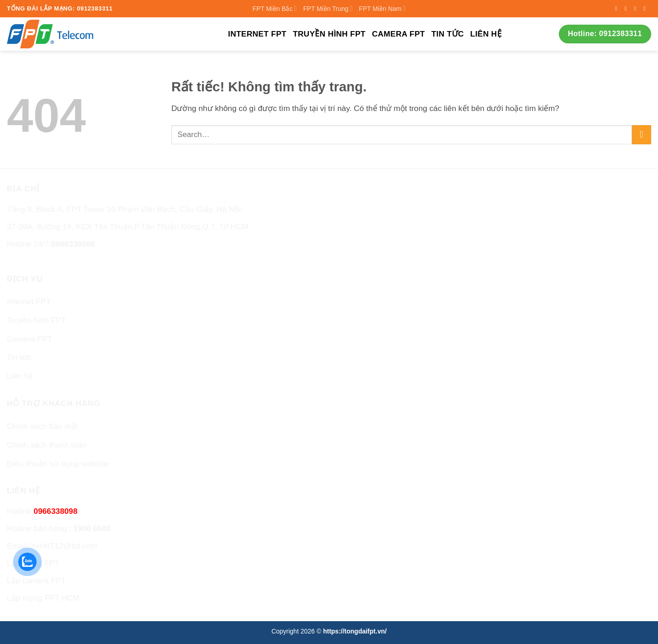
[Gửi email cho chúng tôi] (646, 8)
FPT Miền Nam (382, 8)
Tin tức (448, 34)
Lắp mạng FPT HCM (43, 598)
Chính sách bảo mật (42, 426)
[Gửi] (642, 135)
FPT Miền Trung (328, 8)
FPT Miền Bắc (275, 8)
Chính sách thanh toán (47, 445)
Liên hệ (486, 34)
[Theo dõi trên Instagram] (628, 8)
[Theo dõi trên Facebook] (618, 8)
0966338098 (73, 244)
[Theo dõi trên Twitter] (637, 8)
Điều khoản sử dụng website (58, 464)
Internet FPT (257, 34)
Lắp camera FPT (36, 581)
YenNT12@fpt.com (64, 546)
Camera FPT (398, 34)
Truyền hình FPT (329, 34)
